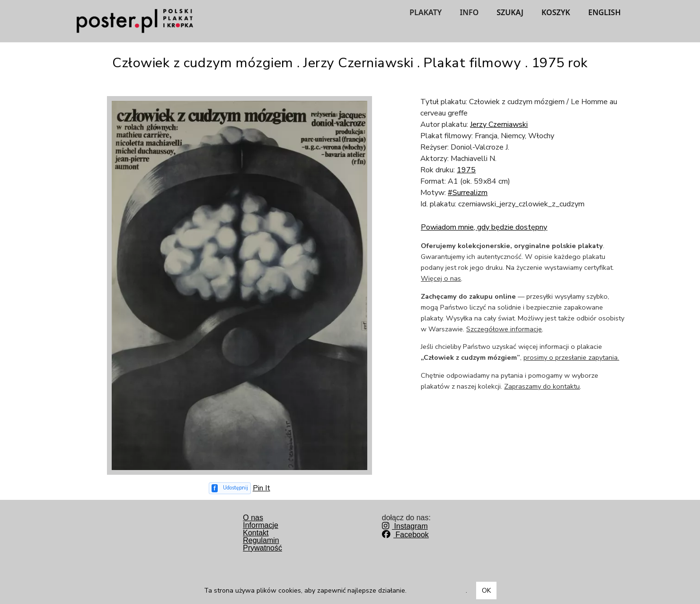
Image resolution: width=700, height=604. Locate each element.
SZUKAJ (510, 12)
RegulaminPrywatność (262, 544)
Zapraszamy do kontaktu (542, 386)
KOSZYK (556, 12)
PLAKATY (425, 12)
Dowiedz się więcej (437, 591)
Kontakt (256, 533)
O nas (253, 518)
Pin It (261, 488)
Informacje (261, 525)
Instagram (405, 526)
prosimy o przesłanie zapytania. (571, 357)
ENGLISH (605, 12)
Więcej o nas (441, 278)
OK (486, 591)
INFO (469, 12)
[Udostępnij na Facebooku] (230, 488)
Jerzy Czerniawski (499, 124)
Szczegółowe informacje (504, 329)
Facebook (405, 535)
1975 (466, 170)
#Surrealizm (468, 193)
